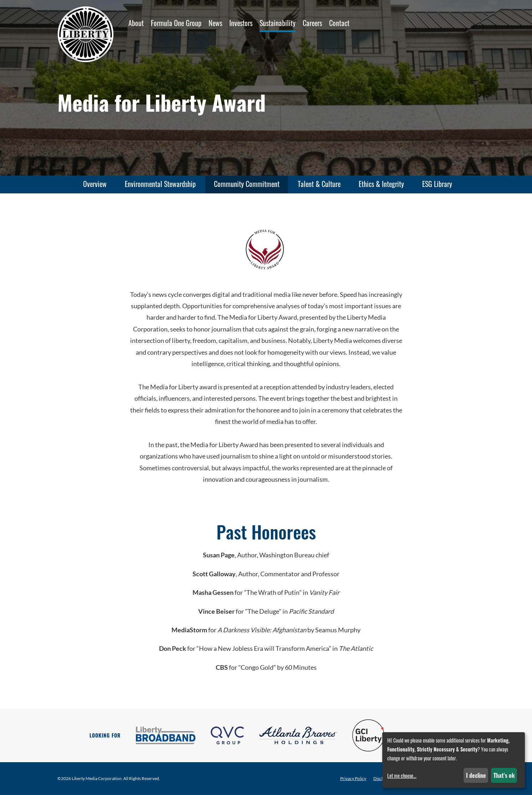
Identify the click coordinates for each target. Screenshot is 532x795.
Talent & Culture (319, 184)
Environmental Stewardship (160, 184)
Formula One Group (176, 23)
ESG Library (437, 184)
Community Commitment (247, 184)
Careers (312, 23)
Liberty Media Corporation (97, 778)
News (215, 23)
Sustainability (278, 23)
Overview (95, 184)
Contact (339, 23)
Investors (241, 23)
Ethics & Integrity (381, 184)
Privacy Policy (353, 779)
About (136, 23)
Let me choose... (402, 776)
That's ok (504, 775)
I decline (476, 775)
